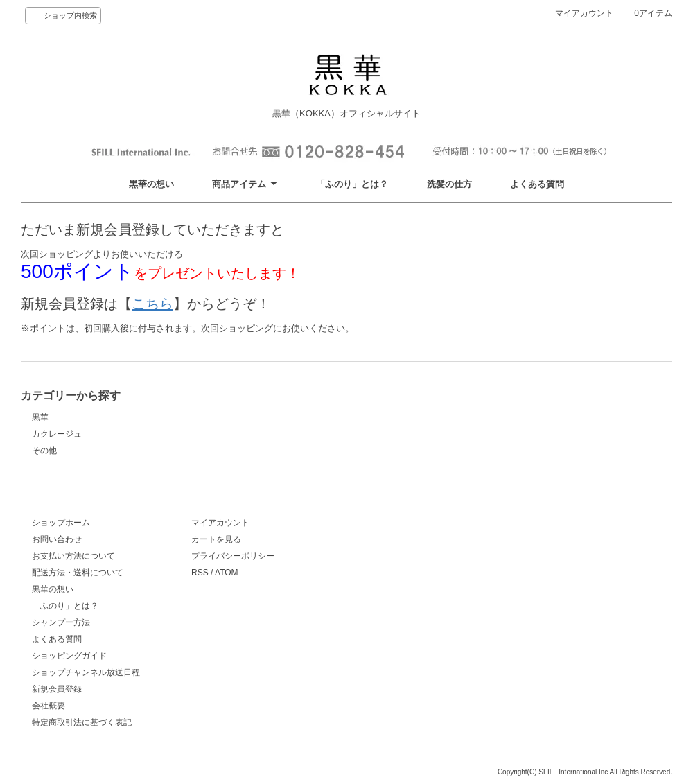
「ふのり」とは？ (352, 184)
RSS (200, 573)
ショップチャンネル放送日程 (86, 672)
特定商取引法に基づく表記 (82, 722)
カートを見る (216, 539)
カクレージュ (57, 434)
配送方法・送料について (78, 573)
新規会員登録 (57, 689)
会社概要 (49, 706)
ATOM (227, 573)
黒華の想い (151, 184)
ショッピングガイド (69, 656)
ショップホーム (61, 523)
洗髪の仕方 (449, 184)
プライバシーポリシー (233, 556)
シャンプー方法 (61, 622)
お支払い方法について (73, 556)
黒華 (40, 417)
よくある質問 (537, 184)
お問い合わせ (57, 539)
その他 (44, 451)
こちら (152, 304)
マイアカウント (584, 13)
